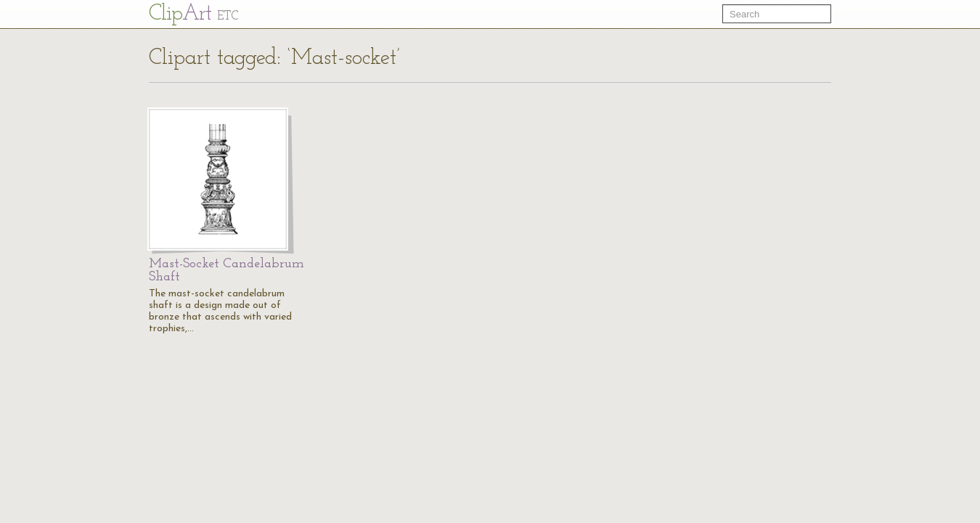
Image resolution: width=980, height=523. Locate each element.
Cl (193, 14)
